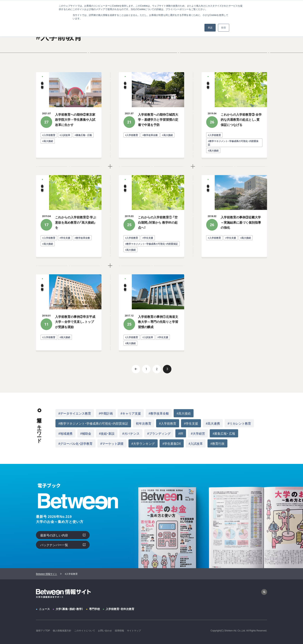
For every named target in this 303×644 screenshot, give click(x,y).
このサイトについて (85, 630)
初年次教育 (144, 423)
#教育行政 (217, 443)
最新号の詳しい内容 (54, 535)
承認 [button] (210, 28)
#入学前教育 (168, 423)
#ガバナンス (131, 433)
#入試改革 (196, 443)
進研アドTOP (43, 630)
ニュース (44, 609)
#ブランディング (159, 433)
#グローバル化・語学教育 (75, 443)
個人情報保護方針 (62, 630)
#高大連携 (213, 423)
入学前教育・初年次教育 (120, 609)
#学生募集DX (172, 443)
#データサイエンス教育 (75, 413)
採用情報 (119, 630)
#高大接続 (184, 413)
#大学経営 (198, 433)
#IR (181, 433)
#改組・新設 (107, 433)
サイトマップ (134, 630)
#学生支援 (191, 423)
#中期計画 (106, 413)
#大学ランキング (143, 443)
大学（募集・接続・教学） (69, 609)
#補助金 (86, 433)
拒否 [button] (224, 28)
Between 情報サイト (47, 574)
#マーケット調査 (112, 443)
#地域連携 (65, 433)
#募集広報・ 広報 (224, 433)
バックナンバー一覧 (54, 545)
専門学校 (94, 609)
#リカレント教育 (239, 423)
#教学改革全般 (159, 413)
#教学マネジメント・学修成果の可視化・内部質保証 (93, 423)
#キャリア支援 (131, 413)
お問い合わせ (105, 630)
